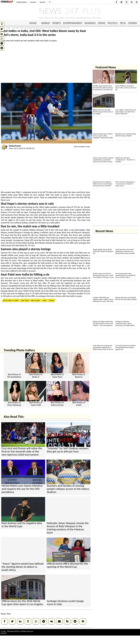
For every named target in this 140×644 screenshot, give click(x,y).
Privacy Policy (60, 18)
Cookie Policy (71, 18)
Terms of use (49, 18)
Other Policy (97, 18)
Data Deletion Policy (84, 18)
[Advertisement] (46, 64)
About (41, 18)
